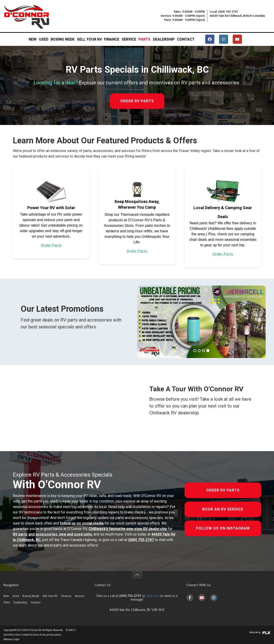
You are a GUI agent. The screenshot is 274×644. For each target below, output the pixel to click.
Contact (186, 39)
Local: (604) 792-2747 (224, 12)
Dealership (164, 39)
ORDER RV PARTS (137, 101)
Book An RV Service (223, 509)
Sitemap (8, 639)
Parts (144, 39)
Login (17, 639)
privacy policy (54, 635)
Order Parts (51, 245)
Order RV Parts (223, 490)
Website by (260, 632)
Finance (112, 39)
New (33, 39)
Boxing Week (63, 39)
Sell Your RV (89, 39)
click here (153, 596)
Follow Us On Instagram (223, 528)
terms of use (39, 635)
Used (44, 39)
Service (129, 39)
